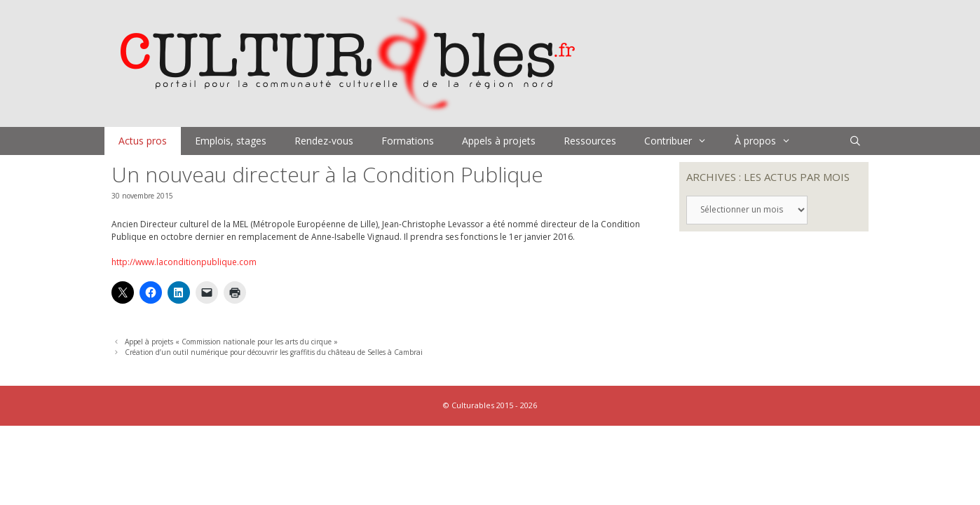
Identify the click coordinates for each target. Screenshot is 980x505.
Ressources (590, 141)
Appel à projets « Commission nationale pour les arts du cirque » (231, 342)
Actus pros (143, 141)
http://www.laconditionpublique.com (184, 262)
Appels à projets (499, 141)
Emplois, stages (231, 141)
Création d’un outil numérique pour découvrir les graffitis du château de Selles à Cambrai (274, 352)
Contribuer (682, 141)
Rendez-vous (324, 141)
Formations (408, 141)
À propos (770, 141)
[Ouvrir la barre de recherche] (855, 141)
